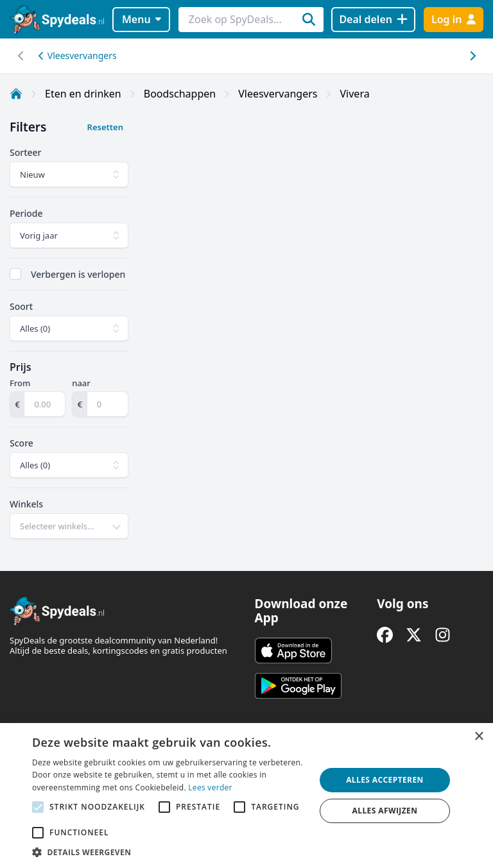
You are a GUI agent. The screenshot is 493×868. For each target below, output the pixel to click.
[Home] (16, 94)
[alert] (246, 796)
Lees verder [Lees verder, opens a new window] (210, 787)
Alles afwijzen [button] (385, 811)
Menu (142, 19)
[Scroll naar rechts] (21, 56)
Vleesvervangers (78, 55)
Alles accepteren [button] (385, 780)
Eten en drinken (83, 94)
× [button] (479, 737)
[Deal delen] (373, 20)
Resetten (105, 127)
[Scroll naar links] (472, 56)
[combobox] (69, 526)
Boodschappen (180, 94)
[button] (169, 852)
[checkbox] (15, 274)
